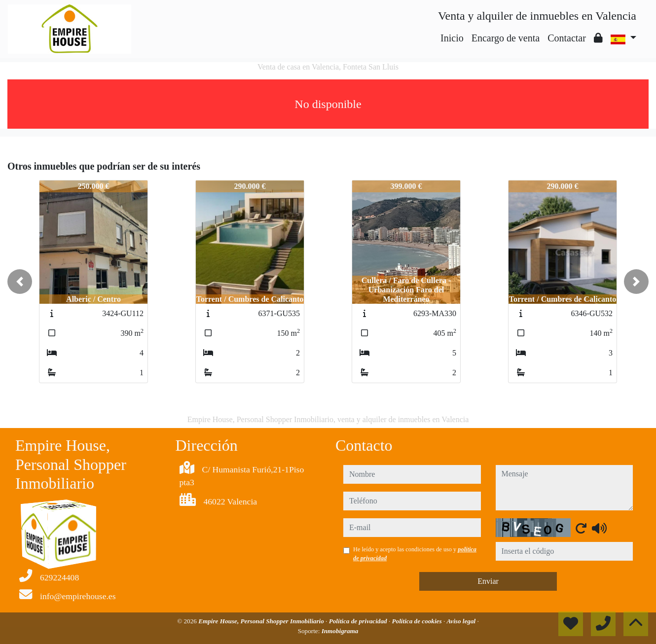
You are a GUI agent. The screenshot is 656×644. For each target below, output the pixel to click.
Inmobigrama (340, 631)
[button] (20, 282)
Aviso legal (462, 621)
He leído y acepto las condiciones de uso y (415, 554)
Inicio (452, 38)
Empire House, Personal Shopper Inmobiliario (262, 621)
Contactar (567, 38)
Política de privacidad (359, 621)
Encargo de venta (506, 38)
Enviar (488, 581)
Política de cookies (418, 621)
